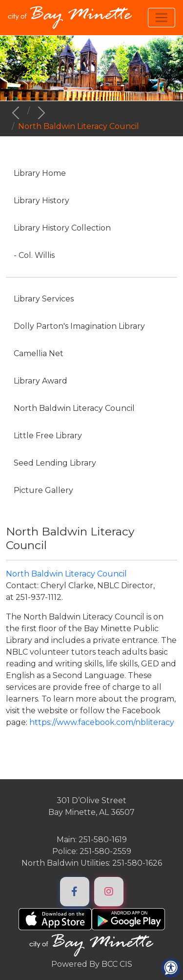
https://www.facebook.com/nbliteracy (102, 722)
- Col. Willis (34, 255)
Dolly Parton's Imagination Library (79, 326)
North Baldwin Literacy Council (74, 408)
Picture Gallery (43, 490)
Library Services (44, 299)
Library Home (40, 173)
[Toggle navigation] (162, 18)
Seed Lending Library (55, 463)
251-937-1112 (39, 597)
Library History (41, 201)
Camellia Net (39, 353)
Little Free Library (48, 436)
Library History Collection (62, 228)
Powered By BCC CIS (92, 964)
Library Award (41, 381)
